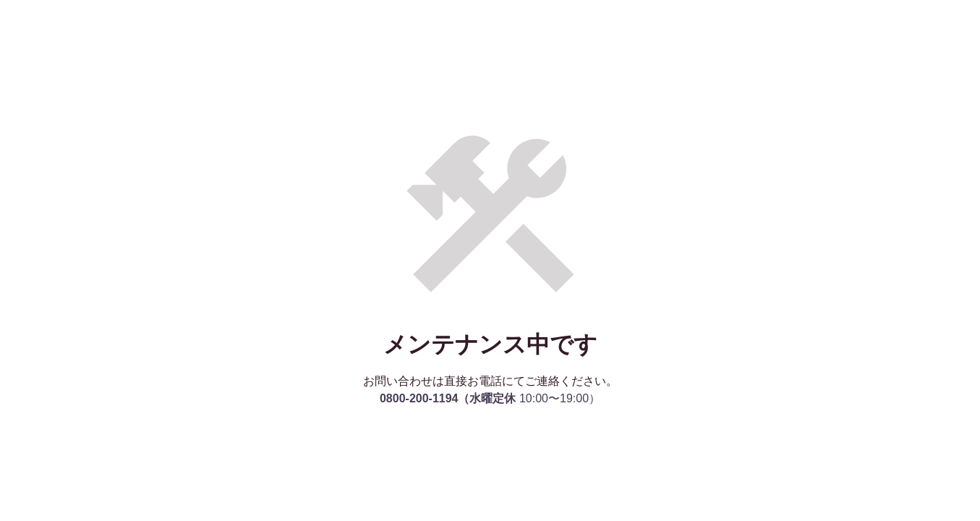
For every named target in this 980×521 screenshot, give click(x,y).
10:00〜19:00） (490, 398)
